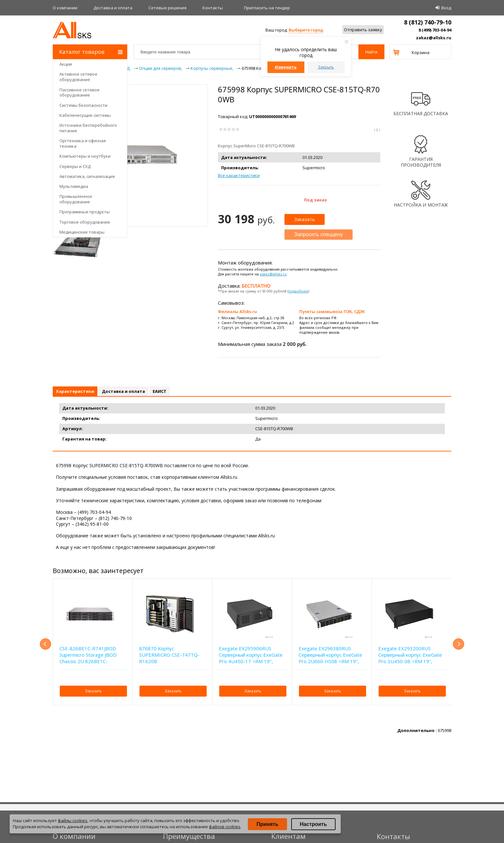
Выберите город (306, 30)
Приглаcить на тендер (267, 8)
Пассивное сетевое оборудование (80, 93)
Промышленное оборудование (76, 199)
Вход (446, 8)
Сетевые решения (167, 8)
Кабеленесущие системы (85, 115)
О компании (65, 8)
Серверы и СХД (75, 166)
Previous (45, 644)
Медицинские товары (82, 232)
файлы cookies (73, 820)
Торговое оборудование (85, 222)
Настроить (313, 824)
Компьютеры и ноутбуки (85, 156)
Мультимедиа (74, 186)
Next (459, 644)
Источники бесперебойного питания (88, 128)
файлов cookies (225, 827)
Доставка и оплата (113, 8)
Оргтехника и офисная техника (83, 143)
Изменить (286, 67)
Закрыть (326, 67)
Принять (267, 824)
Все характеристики (239, 175)
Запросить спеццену (319, 234)
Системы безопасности (83, 105)
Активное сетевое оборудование (78, 77)
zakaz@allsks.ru (434, 38)
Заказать (305, 219)
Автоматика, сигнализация (87, 176)
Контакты (213, 8)
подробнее (298, 291)
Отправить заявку (363, 30)
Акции (66, 64)
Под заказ (315, 200)
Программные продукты (85, 212)
